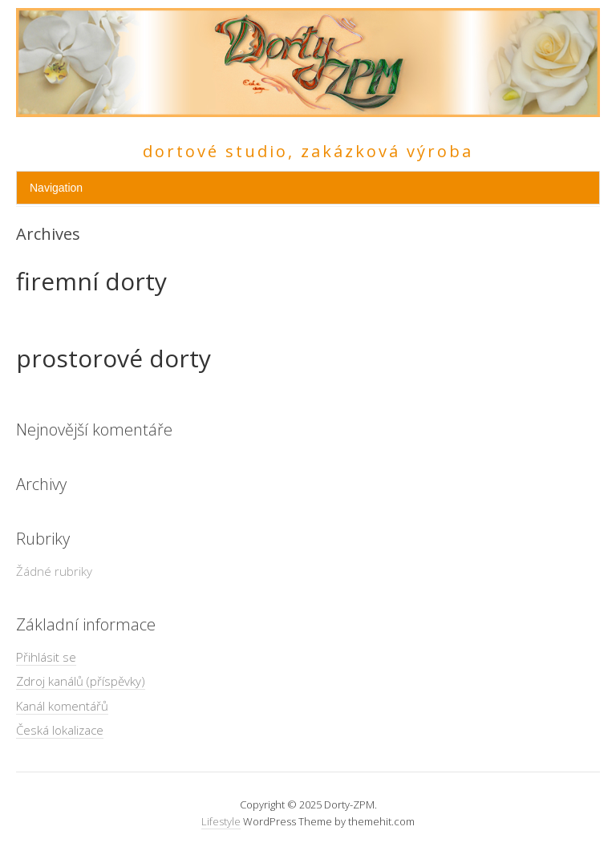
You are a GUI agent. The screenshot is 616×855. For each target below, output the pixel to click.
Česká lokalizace (60, 730)
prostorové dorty (113, 358)
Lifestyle (221, 821)
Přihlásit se (46, 657)
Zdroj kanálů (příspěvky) (81, 681)
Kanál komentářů (62, 706)
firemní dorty (91, 281)
